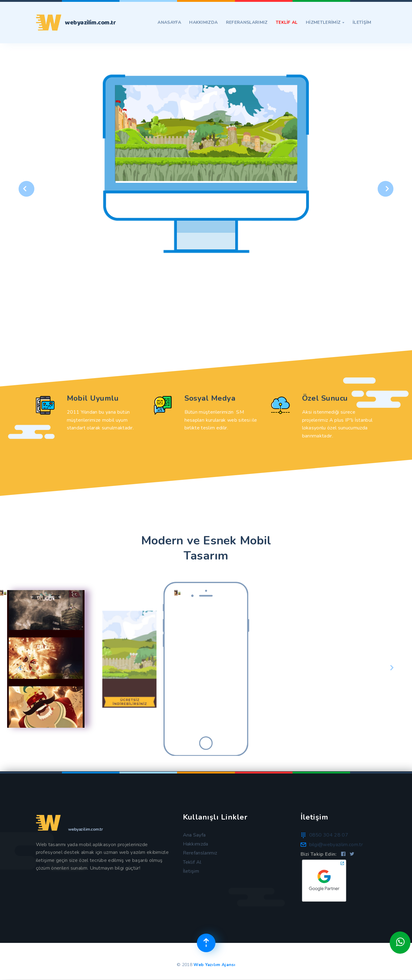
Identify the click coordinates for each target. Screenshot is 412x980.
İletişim (191, 871)
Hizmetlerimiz (325, 22)
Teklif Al (192, 862)
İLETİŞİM (362, 22)
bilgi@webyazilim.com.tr (336, 845)
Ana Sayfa (194, 835)
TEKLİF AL (287, 22)
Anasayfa (169, 22)
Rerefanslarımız (200, 853)
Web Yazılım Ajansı (214, 965)
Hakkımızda (203, 22)
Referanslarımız (247, 22)
